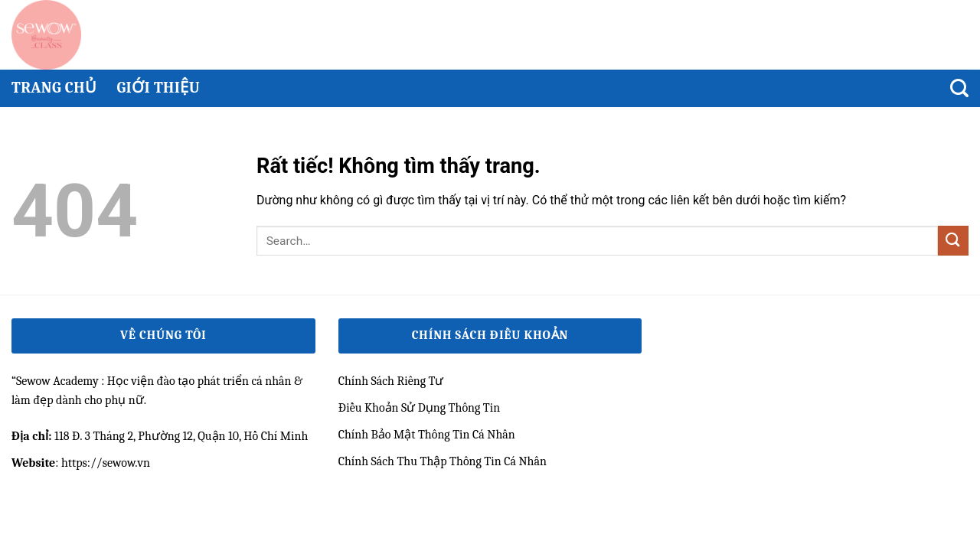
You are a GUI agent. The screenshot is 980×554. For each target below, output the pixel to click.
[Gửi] (953, 241)
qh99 (24, 490)
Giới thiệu (158, 88)
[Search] (959, 88)
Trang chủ (54, 88)
